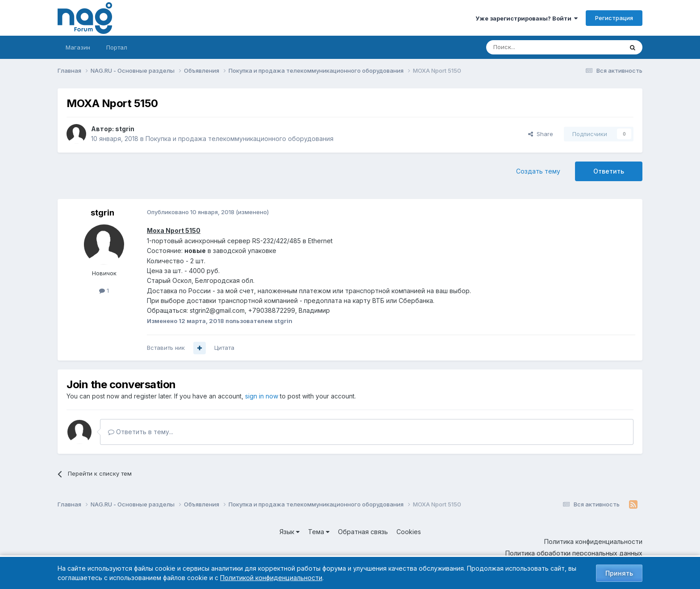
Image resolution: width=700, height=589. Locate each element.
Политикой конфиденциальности (271, 578)
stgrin (125, 129)
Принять (619, 573)
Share (541, 134)
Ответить (609, 171)
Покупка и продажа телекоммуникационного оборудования (240, 139)
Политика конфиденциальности (593, 541)
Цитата (224, 348)
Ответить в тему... (141, 432)
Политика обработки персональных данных (574, 553)
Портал (117, 47)
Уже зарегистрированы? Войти (527, 18)
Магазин (78, 47)
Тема (319, 532)
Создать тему (538, 171)
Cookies (409, 532)
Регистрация (614, 18)
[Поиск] (530, 47)
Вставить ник (166, 348)
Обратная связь (363, 532)
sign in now (262, 396)
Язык (290, 532)
